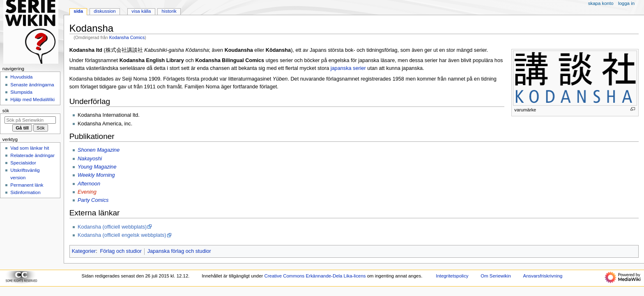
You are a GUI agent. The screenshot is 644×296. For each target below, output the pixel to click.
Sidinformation (25, 192)
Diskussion (105, 11)
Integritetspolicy (452, 276)
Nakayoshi (90, 159)
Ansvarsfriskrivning (543, 276)
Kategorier (84, 251)
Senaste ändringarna (32, 85)
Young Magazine (97, 167)
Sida (78, 11)
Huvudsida (21, 77)
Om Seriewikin (496, 276)
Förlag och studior (121, 251)
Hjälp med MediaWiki (32, 99)
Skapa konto (601, 3)
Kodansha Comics (127, 37)
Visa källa (141, 11)
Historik (169, 11)
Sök (6, 111)
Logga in (626, 3)
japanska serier (348, 68)
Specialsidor (23, 163)
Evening (87, 192)
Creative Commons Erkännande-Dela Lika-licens (315, 276)
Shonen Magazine (99, 150)
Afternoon (89, 184)
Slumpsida (21, 92)
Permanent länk (27, 185)
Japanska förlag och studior (179, 251)
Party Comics (93, 200)
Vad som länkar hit (30, 148)
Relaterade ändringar (32, 155)
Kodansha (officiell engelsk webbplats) (122, 235)
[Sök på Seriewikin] (30, 120)
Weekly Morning (96, 175)
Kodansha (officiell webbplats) (112, 227)
